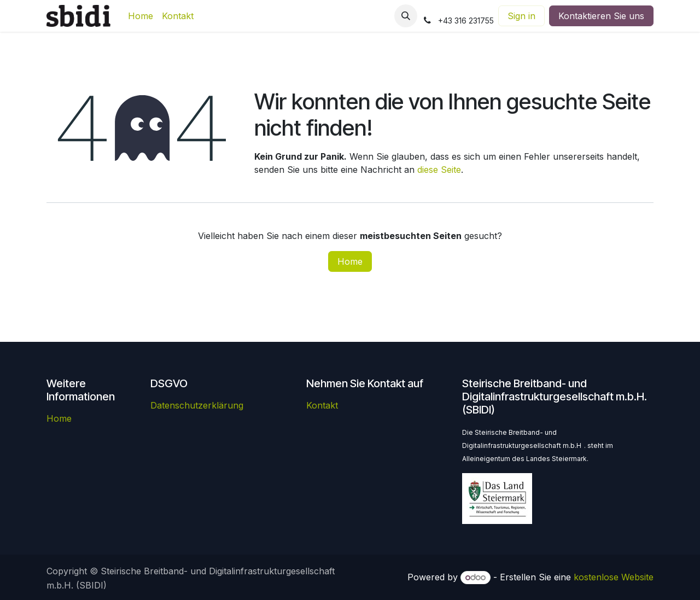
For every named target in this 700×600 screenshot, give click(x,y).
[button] (406, 16)
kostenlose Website (614, 577)
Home (350, 261)
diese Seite (439, 170)
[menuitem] (141, 16)
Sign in (521, 16)
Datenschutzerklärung (197, 405)
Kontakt (322, 405)
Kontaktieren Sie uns (601, 16)
